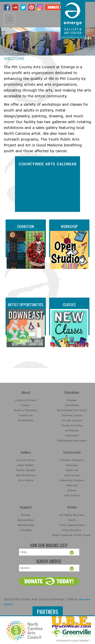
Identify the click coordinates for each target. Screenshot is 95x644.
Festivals (72, 485)
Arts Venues (72, 475)
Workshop (69, 226)
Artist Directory (72, 530)
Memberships (26, 525)
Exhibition (26, 226)
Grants (72, 520)
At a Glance (26, 480)
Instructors (72, 435)
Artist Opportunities (26, 304)
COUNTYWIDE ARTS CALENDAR (47, 164)
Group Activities (72, 425)
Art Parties (72, 430)
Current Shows (26, 460)
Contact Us (26, 415)
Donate (26, 515)
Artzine (72, 490)
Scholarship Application (72, 440)
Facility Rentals (26, 470)
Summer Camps (72, 415)
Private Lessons (72, 420)
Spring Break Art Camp (72, 410)
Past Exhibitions (26, 475)
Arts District (72, 495)
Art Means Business (72, 515)
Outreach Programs (72, 460)
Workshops (72, 405)
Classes (69, 304)
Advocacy (72, 465)
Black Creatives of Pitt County (72, 535)
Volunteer (26, 530)
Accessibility (26, 420)
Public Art (72, 470)
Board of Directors (26, 410)
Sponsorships (26, 520)
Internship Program (72, 480)
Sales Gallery (26, 465)
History (26, 405)
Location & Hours (26, 400)
